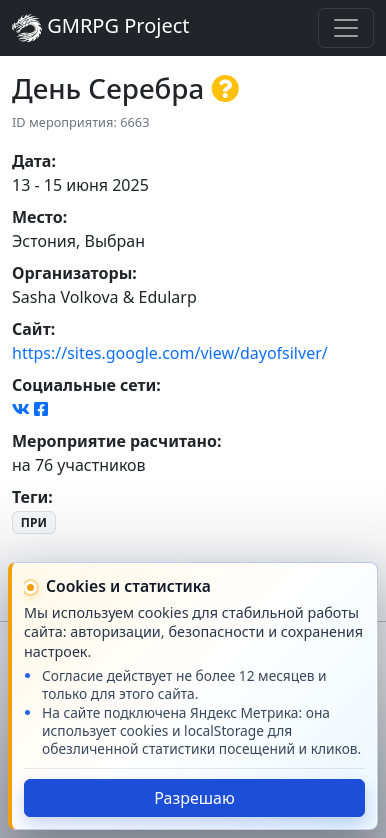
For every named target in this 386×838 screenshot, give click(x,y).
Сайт (31, 329)
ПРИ (34, 522)
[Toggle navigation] (346, 28)
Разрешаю (194, 798)
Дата (31, 161)
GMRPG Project (101, 27)
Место (37, 217)
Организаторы (72, 273)
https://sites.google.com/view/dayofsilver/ (170, 353)
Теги (30, 497)
